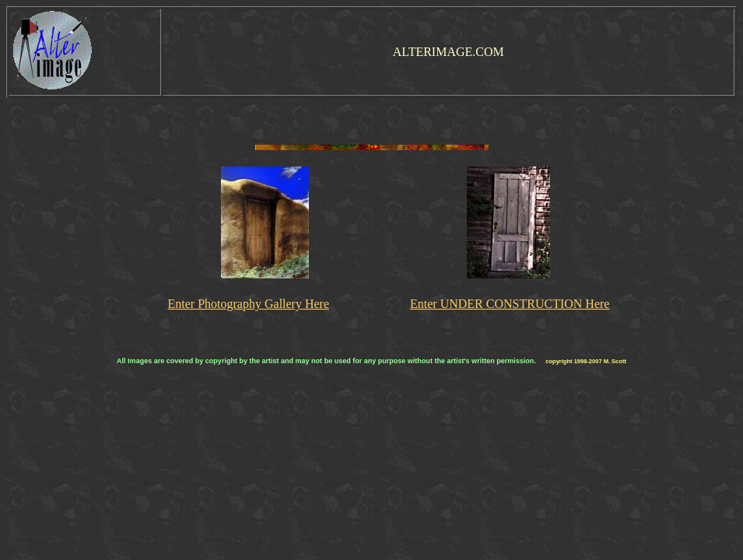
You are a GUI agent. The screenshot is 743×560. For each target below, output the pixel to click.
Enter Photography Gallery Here (249, 304)
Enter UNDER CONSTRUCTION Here (510, 304)
